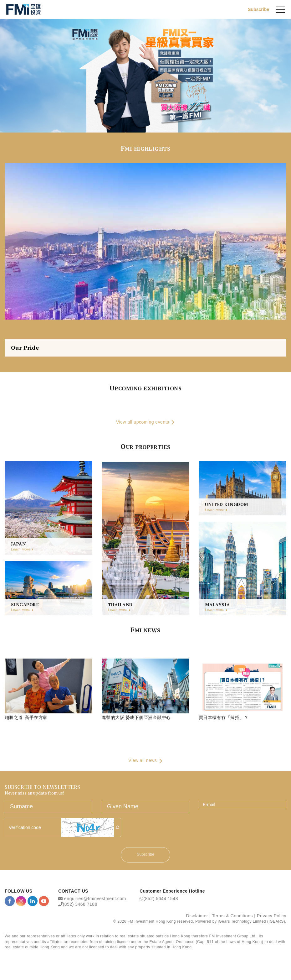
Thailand (120, 605)
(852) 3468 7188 (80, 905)
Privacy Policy (272, 917)
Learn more (22, 550)
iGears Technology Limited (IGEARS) (251, 923)
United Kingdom (227, 506)
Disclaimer (197, 917)
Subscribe (258, 9)
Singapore (25, 605)
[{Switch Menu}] (280, 9)
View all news (145, 762)
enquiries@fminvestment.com (95, 900)
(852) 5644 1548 (161, 900)
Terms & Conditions (232, 917)
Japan (18, 545)
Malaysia (217, 605)
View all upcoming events (145, 423)
